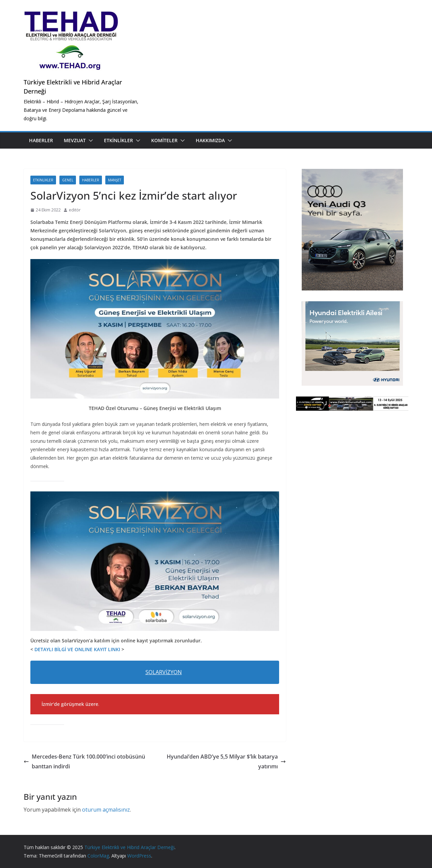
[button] (89, 141)
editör (75, 210)
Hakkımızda (210, 140)
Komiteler (164, 140)
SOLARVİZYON (164, 672)
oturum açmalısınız (106, 810)
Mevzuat (75, 140)
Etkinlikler (118, 140)
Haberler (41, 140)
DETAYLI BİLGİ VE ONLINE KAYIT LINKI (78, 649)
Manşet (115, 180)
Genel (68, 180)
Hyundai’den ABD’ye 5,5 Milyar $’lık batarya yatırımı (226, 761)
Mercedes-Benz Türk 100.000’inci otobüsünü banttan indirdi (84, 761)
